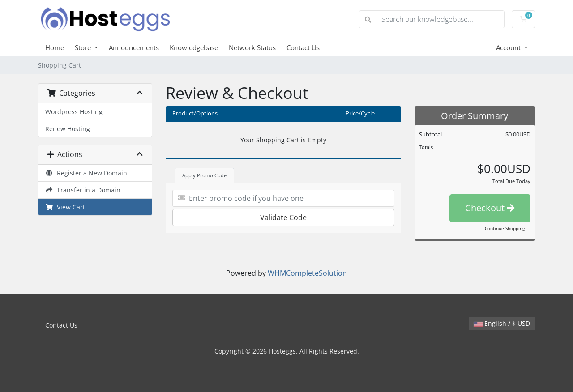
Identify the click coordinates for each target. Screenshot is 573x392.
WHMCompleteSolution (307, 273)
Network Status (252, 47)
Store (84, 47)
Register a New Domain (86, 173)
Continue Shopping (505, 228)
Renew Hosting (68, 129)
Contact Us (303, 47)
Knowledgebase (194, 47)
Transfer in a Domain (83, 190)
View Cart (65, 207)
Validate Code (283, 217)
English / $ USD (502, 323)
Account (509, 47)
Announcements (134, 47)
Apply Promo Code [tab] (204, 175)
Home (55, 47)
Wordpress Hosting (74, 112)
